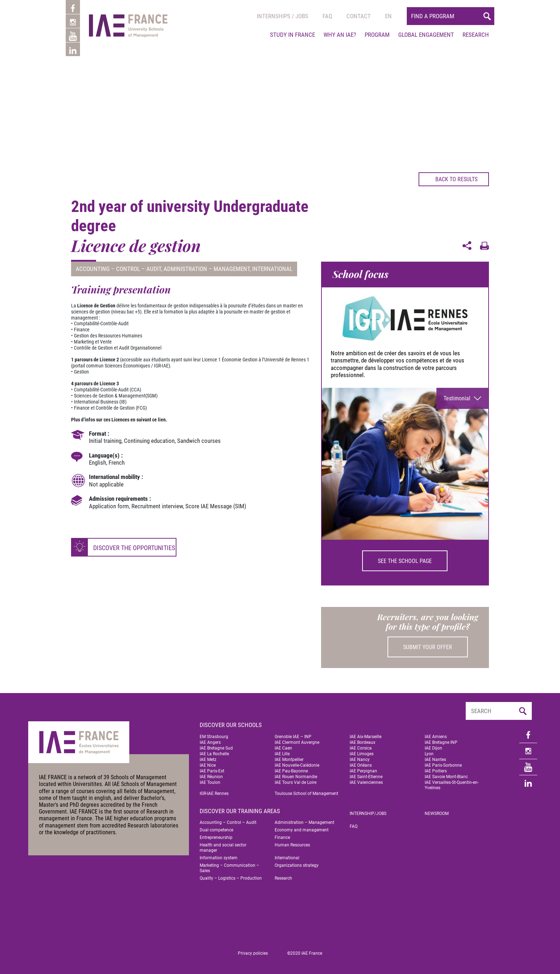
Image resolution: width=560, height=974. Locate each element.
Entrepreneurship (216, 837)
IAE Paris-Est (212, 771)
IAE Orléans (361, 765)
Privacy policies (253, 953)
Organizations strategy (297, 865)
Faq (327, 16)
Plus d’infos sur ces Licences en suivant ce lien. (119, 420)
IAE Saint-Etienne (366, 777)
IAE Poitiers (436, 771)
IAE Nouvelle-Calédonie (297, 765)
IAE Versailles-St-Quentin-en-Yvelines (452, 785)
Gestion (81, 372)
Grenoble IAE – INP (293, 737)
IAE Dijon (433, 748)
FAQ (354, 826)
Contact (359, 16)
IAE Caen (283, 748)
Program (377, 35)
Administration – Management (207, 269)
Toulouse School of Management (306, 793)
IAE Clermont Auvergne (297, 742)
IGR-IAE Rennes (214, 793)
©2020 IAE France (305, 953)
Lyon (429, 754)
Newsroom (437, 814)
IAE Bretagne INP (441, 742)
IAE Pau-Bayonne (291, 771)
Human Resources (292, 845)
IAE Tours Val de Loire (296, 782)
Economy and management (302, 830)
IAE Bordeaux (362, 742)
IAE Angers (210, 742)
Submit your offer (428, 647)
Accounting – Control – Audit (118, 269)
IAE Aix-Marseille (366, 737)
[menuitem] (388, 16)
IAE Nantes (435, 760)
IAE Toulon (210, 782)
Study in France (292, 35)
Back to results (451, 179)
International (272, 269)
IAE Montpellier (289, 760)
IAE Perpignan (363, 771)
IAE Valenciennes (366, 782)
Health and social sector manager (223, 848)
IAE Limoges (362, 754)
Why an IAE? (340, 35)
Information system (219, 858)
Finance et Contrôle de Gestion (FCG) (110, 408)
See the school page (405, 561)
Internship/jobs (368, 814)
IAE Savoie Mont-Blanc (446, 777)
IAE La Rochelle (214, 754)
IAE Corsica (361, 748)
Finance (282, 837)
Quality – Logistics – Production (231, 878)
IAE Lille (282, 754)
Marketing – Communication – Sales (229, 868)
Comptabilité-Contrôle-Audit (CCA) (107, 390)
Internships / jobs (282, 16)
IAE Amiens (436, 737)
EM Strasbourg (214, 737)
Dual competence (216, 830)
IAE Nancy (360, 760)
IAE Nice (208, 765)
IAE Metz (208, 760)
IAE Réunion (211, 777)
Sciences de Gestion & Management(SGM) (116, 396)
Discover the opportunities (134, 548)
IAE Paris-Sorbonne (443, 765)
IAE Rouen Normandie (296, 777)
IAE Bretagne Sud (216, 748)
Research (476, 35)
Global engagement (426, 35)
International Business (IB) (100, 402)
